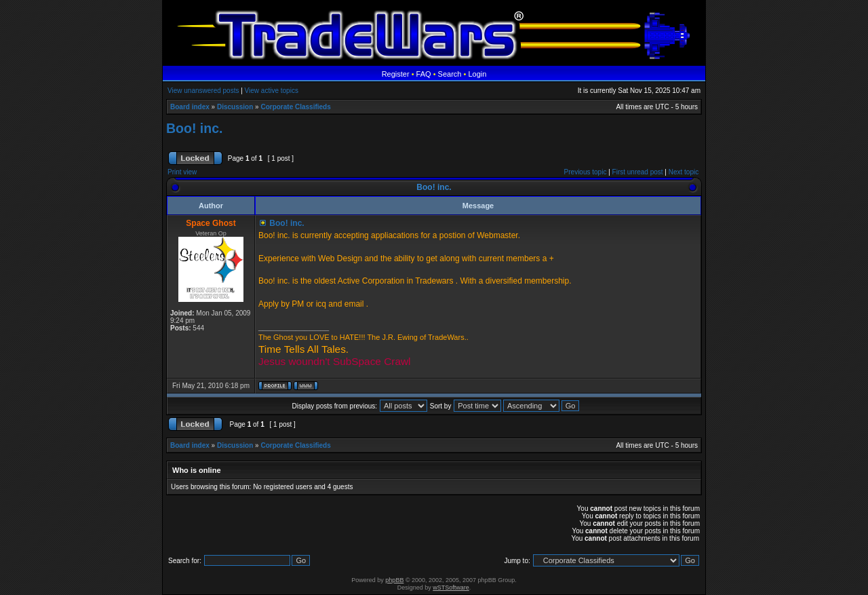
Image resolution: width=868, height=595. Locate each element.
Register (396, 74)
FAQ (424, 74)
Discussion (235, 107)
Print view (182, 172)
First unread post (638, 172)
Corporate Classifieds (295, 107)
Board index (190, 107)
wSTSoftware (451, 588)
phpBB (394, 580)
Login (477, 74)
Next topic (684, 172)
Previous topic (586, 172)
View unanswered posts (203, 91)
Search (450, 74)
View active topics (272, 91)
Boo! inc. (194, 128)
